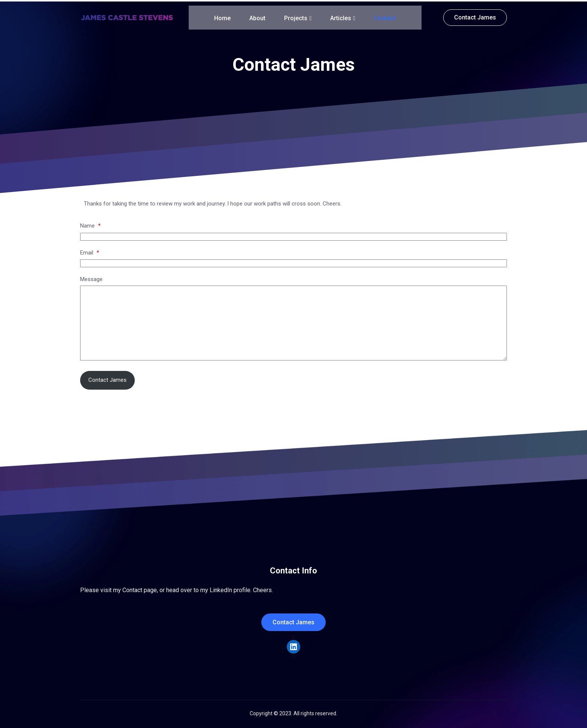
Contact (385, 17)
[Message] (293, 322)
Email (90, 251)
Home (222, 17)
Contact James (107, 378)
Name (90, 224)
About (257, 17)
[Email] (293, 262)
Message (91, 278)
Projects (298, 17)
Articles (343, 17)
